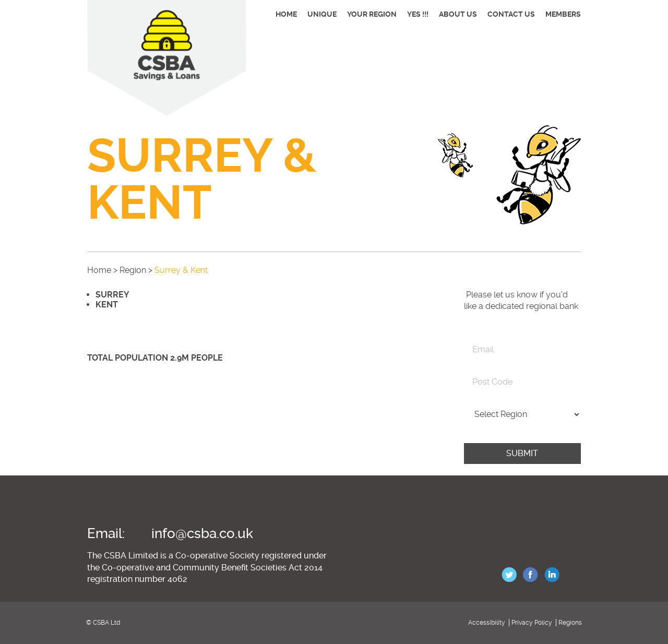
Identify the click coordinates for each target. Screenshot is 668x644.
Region (133, 270)
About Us (458, 14)
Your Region (372, 14)
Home (286, 14)
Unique (322, 14)
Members (563, 14)
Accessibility (487, 623)
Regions (570, 623)
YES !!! (418, 14)
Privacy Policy (532, 623)
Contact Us (511, 14)
